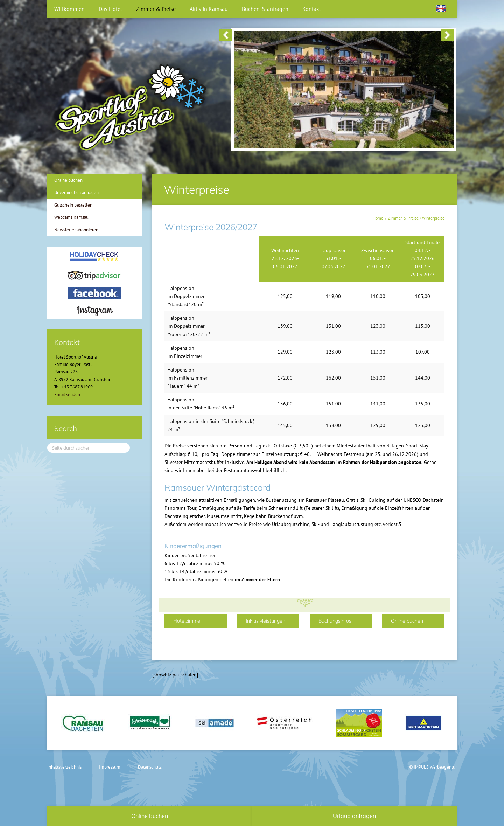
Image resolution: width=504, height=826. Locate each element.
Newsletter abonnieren (76, 230)
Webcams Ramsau (71, 217)
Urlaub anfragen (354, 816)
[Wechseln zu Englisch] (441, 9)
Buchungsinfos (335, 621)
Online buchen (407, 621)
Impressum (110, 767)
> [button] (447, 35)
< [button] (226, 35)
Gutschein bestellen (73, 205)
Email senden (67, 394)
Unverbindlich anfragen (76, 192)
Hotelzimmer (188, 621)
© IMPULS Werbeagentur (433, 767)
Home (378, 218)
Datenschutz (150, 767)
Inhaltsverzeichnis (64, 767)
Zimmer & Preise (403, 218)
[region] (337, 36)
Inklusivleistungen (266, 621)
